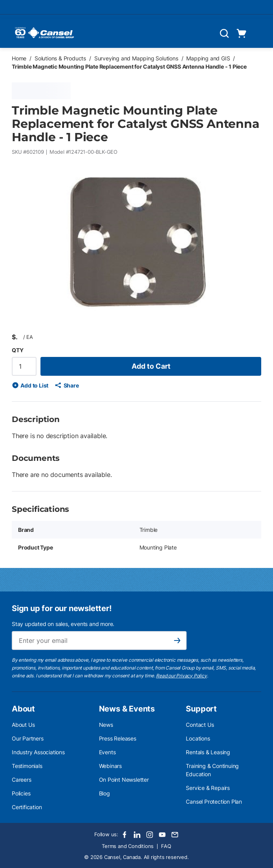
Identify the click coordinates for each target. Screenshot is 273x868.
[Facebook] (125, 835)
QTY (17, 350)
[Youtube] (162, 835)
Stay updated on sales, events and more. (63, 624)
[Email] (175, 835)
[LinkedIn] (137, 835)
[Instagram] (150, 835)
